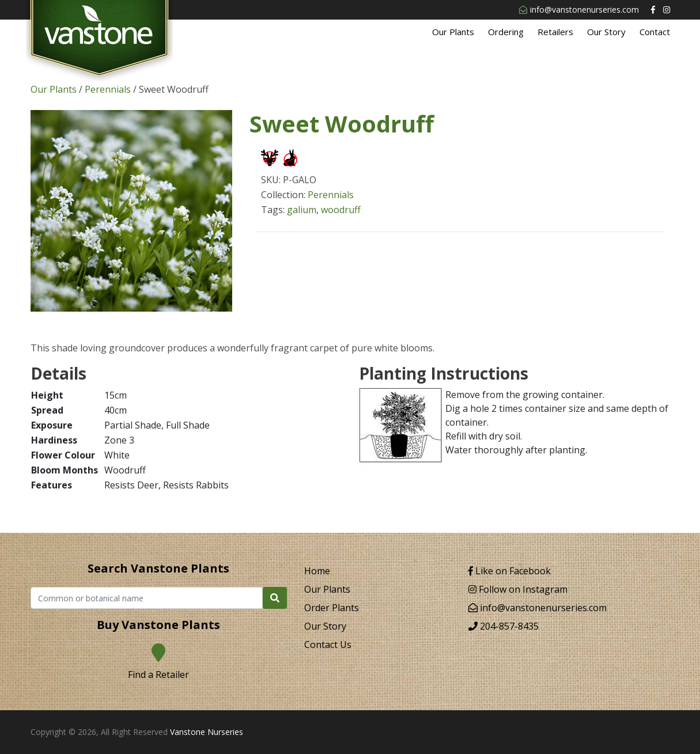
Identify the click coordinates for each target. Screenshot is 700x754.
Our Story (606, 32)
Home (317, 571)
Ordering (506, 32)
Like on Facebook (510, 571)
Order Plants (332, 608)
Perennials (108, 89)
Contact (655, 32)
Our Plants (453, 32)
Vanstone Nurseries (207, 732)
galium (302, 210)
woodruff (341, 210)
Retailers (555, 32)
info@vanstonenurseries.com (579, 10)
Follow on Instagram (518, 589)
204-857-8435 (504, 626)
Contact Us (328, 645)
